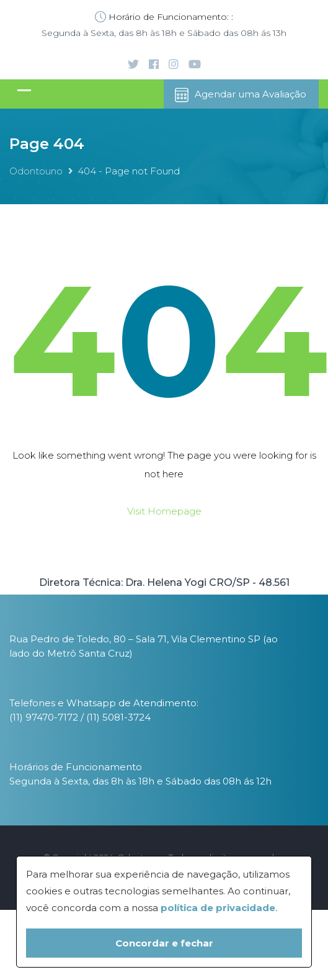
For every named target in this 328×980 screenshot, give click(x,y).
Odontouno (36, 171)
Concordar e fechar (164, 943)
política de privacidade (218, 908)
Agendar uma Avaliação (240, 95)
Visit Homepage (164, 511)
